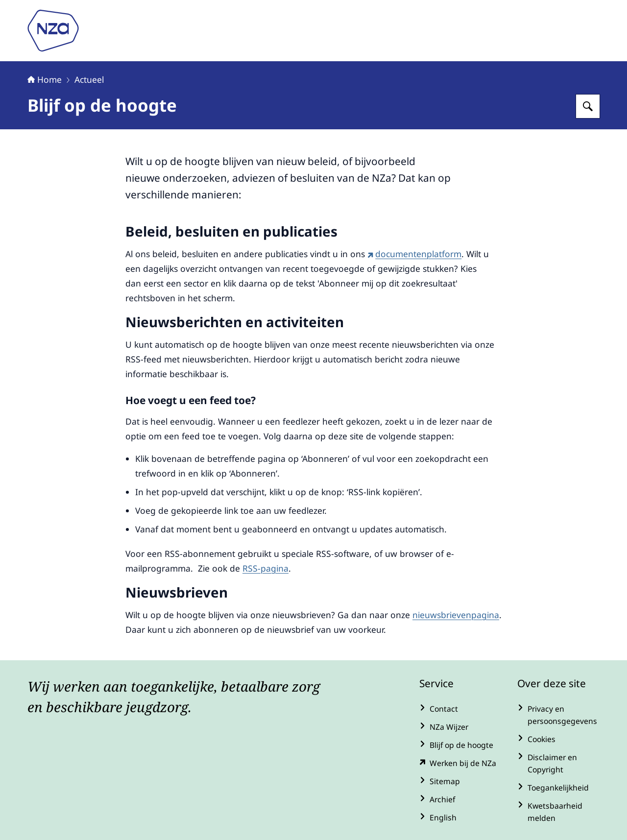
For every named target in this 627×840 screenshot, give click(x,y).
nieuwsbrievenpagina (456, 615)
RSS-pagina (265, 568)
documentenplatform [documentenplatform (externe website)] (414, 254)
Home (45, 79)
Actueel (89, 79)
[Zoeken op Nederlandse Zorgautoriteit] (588, 106)
